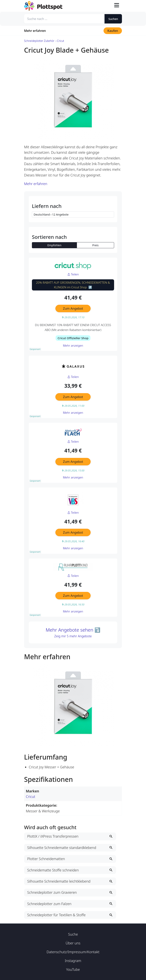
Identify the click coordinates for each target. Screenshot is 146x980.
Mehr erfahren (35, 31)
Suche (73, 934)
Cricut (31, 797)
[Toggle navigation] (117, 6)
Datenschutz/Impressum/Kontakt (73, 952)
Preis (96, 245)
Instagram (73, 961)
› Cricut (60, 41)
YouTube (73, 969)
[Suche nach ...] (64, 19)
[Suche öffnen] (107, 6)
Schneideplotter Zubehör (39, 41)
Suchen (113, 19)
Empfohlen (54, 245)
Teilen (73, 274)
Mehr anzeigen (73, 345)
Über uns (73, 943)
